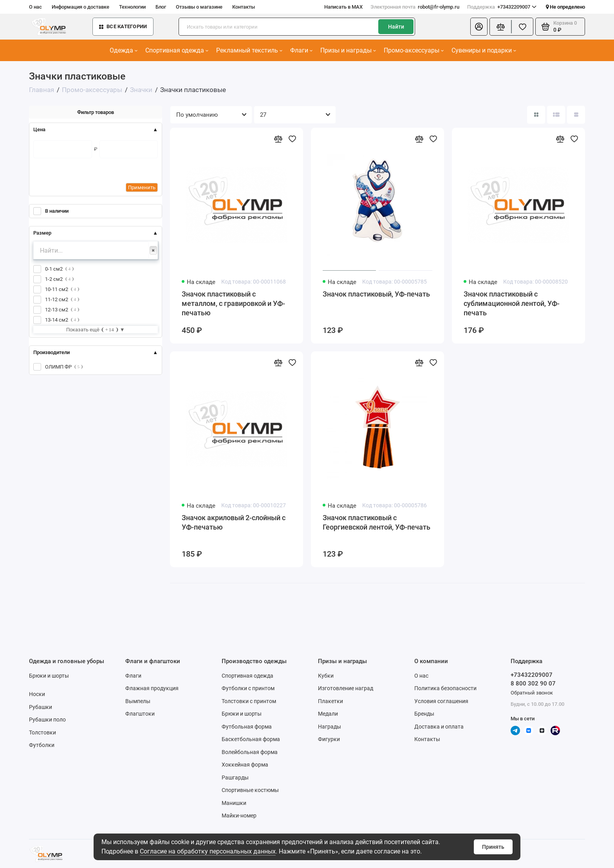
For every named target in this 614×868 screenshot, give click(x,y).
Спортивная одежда (177, 50)
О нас (35, 7)
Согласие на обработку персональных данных (208, 851)
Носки (37, 694)
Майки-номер (239, 816)
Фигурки (329, 739)
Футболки (42, 745)
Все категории (123, 26)
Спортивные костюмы (250, 790)
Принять (493, 847)
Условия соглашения (441, 701)
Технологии (132, 7)
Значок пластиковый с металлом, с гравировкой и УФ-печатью (233, 303)
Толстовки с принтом (249, 701)
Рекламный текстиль (249, 50)
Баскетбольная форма (251, 739)
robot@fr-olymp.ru (415, 7)
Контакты (244, 7)
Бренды (424, 714)
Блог (161, 7)
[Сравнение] (500, 27)
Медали (328, 714)
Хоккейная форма (245, 765)
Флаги (301, 50)
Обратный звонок (532, 693)
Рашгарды (235, 778)
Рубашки (41, 707)
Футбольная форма (247, 727)
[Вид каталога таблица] (576, 115)
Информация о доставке (80, 7)
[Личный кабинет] (479, 27)
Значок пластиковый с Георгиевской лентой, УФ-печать (377, 522)
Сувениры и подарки (484, 50)
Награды (330, 727)
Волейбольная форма (250, 752)
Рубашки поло (47, 720)
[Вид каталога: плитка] (536, 115)
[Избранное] (522, 27)
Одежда (124, 50)
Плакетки (330, 701)
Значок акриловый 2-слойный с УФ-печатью (234, 522)
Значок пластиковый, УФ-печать (376, 294)
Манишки (234, 803)
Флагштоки (140, 714)
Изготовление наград (346, 688)
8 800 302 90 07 (533, 684)
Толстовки (42, 732)
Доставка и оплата (439, 727)
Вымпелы (138, 701)
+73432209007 (502, 7)
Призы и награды (348, 50)
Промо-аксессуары (414, 50)
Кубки (326, 676)
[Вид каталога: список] (556, 115)
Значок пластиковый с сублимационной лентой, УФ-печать (512, 303)
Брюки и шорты (49, 676)
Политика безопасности (445, 688)
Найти (396, 27)
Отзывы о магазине (199, 7)
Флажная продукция (152, 688)
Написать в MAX (343, 7)
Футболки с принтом (248, 688)
